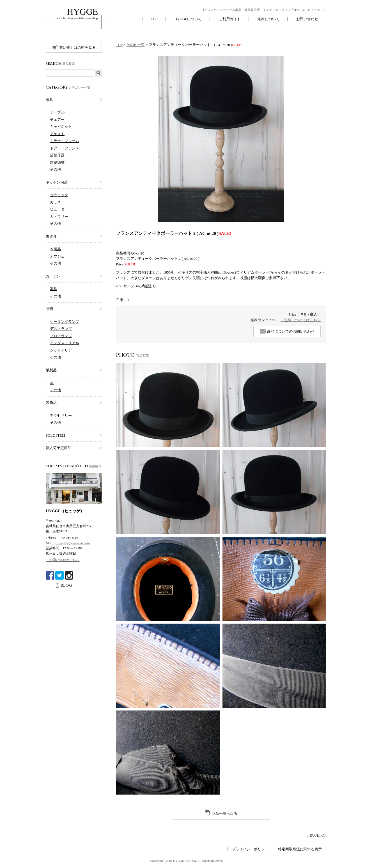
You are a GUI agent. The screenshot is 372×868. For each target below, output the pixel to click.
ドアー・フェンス (65, 148)
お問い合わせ (307, 19)
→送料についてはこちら (301, 320)
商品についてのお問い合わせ (287, 331)
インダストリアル (65, 343)
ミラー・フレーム (65, 141)
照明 (49, 309)
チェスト (57, 134)
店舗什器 (57, 155)
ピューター (59, 209)
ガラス (55, 202)
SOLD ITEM (55, 435)
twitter (59, 575)
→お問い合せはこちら (63, 560)
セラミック (59, 195)
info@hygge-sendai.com (73, 543)
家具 (49, 100)
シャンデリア (61, 350)
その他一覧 (136, 45)
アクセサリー (61, 416)
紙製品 (51, 370)
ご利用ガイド (230, 19)
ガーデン (53, 276)
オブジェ (57, 256)
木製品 (55, 249)
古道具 (51, 236)
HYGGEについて (188, 19)
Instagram (69, 575)
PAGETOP (318, 835)
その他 (55, 169)
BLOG (64, 585)
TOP (154, 19)
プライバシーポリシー (250, 849)
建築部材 (57, 162)
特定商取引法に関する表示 (300, 849)
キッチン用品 (57, 182)
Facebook (50, 575)
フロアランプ (61, 336)
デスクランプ (61, 329)
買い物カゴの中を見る (74, 47)
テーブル (57, 112)
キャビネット (61, 127)
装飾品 (51, 403)
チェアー (57, 120)
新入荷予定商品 (58, 448)
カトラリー (59, 217)
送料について (268, 19)
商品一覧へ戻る (221, 812)
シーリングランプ (65, 322)
